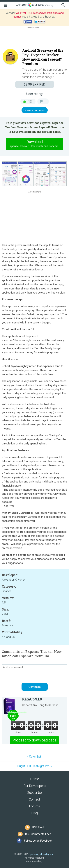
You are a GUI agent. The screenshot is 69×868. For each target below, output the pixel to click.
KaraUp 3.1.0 (32, 699)
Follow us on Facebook (38, 841)
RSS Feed (38, 827)
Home (35, 779)
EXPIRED (34, 84)
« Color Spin (35, 757)
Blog (34, 813)
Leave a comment (34, 110)
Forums (34, 806)
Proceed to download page (34, 740)
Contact (34, 799)
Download (36, 144)
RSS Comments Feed (38, 834)
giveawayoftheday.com (42, 854)
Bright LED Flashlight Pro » (34, 766)
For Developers (35, 786)
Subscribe (34, 793)
